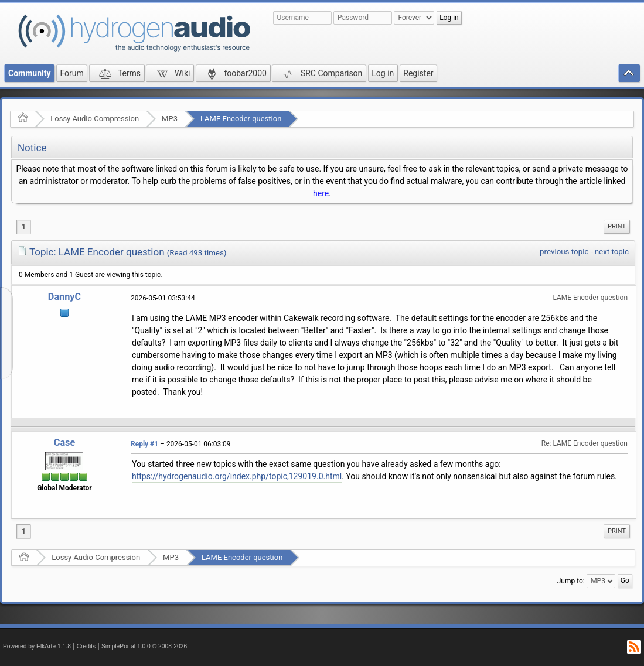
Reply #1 (144, 444)
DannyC (64, 297)
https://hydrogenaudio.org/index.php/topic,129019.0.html (237, 476)
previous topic (564, 252)
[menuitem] (617, 227)
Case (65, 443)
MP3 (170, 119)
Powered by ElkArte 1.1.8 (37, 646)
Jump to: (571, 581)
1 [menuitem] (24, 227)
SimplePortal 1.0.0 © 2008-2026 (144, 646)
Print (617, 226)
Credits (86, 646)
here (321, 193)
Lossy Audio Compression (95, 119)
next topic (612, 252)
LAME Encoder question (241, 119)
